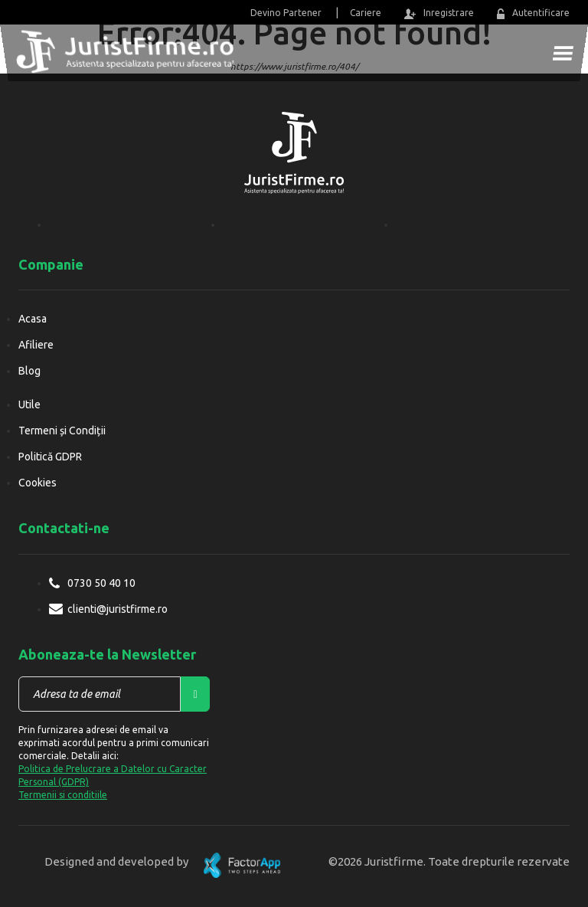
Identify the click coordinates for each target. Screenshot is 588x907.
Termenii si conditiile (63, 795)
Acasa (33, 319)
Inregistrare (439, 13)
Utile (29, 404)
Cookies (38, 483)
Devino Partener (286, 13)
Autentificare (533, 13)
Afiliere (36, 345)
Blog (29, 371)
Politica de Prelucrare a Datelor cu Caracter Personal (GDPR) (113, 775)
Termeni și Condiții (62, 431)
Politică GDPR (50, 457)
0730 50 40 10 (101, 583)
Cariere (366, 13)
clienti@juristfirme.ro (118, 609)
